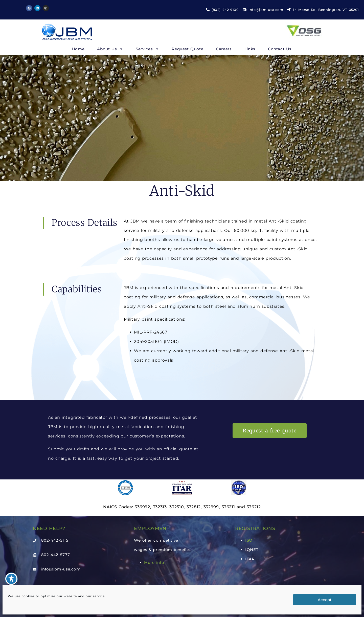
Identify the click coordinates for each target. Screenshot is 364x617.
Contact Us (280, 49)
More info (154, 563)
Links (250, 49)
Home (78, 49)
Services (147, 49)
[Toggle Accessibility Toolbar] (11, 579)
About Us (110, 49)
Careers (224, 49)
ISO (249, 540)
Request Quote (187, 49)
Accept (325, 600)
